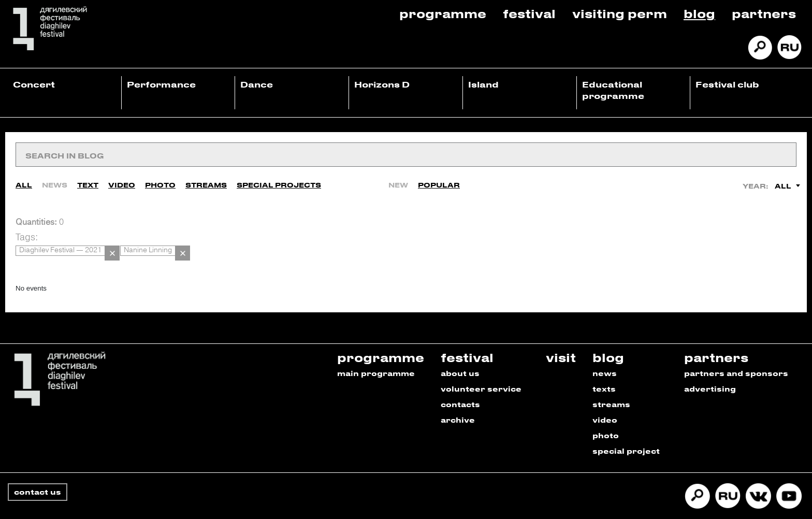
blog (608, 341)
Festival (529, 13)
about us (460, 357)
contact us (38, 475)
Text (88, 178)
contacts (460, 388)
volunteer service (481, 372)
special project (626, 434)
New (398, 178)
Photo (160, 178)
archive (458, 403)
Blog (699, 13)
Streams (206, 178)
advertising (710, 372)
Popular (439, 178)
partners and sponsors (736, 357)
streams (611, 388)
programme (381, 341)
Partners (764, 13)
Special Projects (279, 178)
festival (467, 341)
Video (122, 178)
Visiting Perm (620, 13)
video (605, 403)
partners (716, 341)
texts (604, 372)
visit (561, 341)
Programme (443, 13)
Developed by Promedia (750, 505)
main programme (376, 357)
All (24, 178)
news (605, 357)
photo (606, 419)
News (55, 178)
